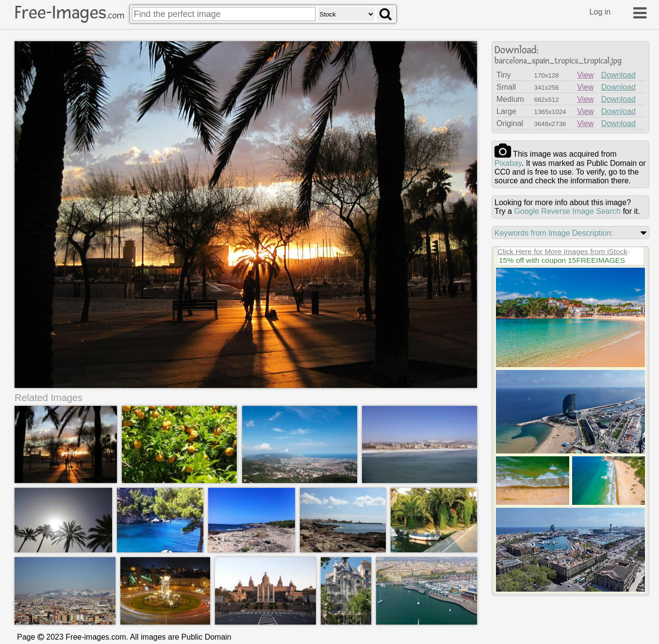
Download (618, 75)
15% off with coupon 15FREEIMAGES (562, 260)
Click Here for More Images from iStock (562, 251)
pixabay (508, 163)
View (585, 75)
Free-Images (69, 13)
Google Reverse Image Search (567, 211)
